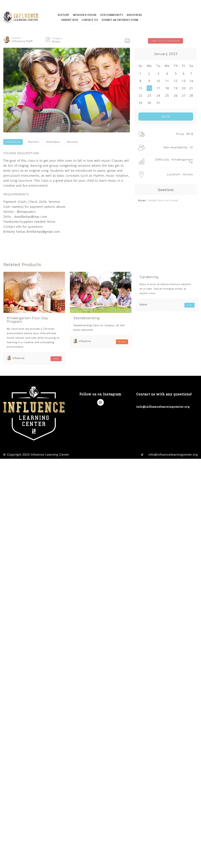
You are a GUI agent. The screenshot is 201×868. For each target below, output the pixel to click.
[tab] (13, 142)
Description (13, 142)
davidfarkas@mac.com (31, 217)
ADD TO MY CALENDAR (166, 41)
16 (149, 88)
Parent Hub (70, 20)
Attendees (53, 142)
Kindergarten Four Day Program (27, 320)
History (63, 15)
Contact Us (90, 20)
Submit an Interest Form (120, 20)
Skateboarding (86, 318)
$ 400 (122, 342)
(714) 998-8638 (148, 400)
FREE (56, 359)
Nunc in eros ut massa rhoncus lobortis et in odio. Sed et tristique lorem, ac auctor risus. (165, 289)
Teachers (33, 142)
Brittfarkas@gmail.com (43, 232)
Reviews (72, 142)
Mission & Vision (85, 15)
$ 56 (189, 305)
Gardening (149, 277)
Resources (134, 15)
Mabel (144, 304)
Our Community (112, 15)
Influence (19, 358)
